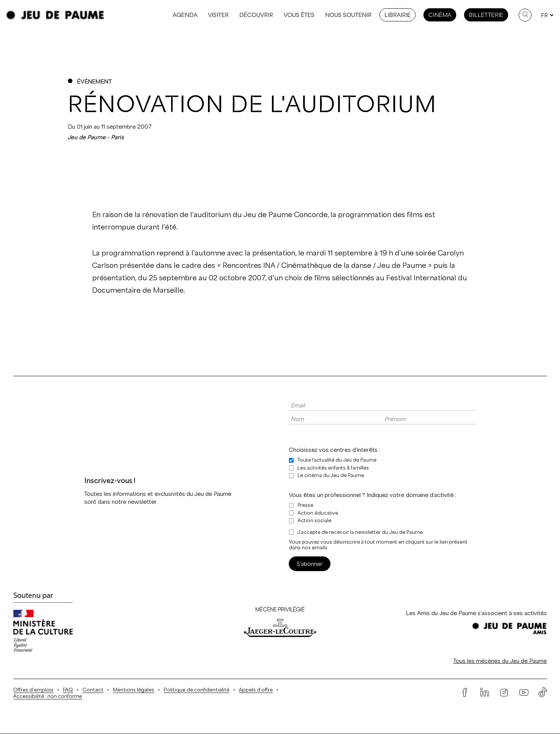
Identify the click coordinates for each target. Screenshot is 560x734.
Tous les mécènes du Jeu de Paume (500, 661)
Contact (93, 690)
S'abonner (310, 564)
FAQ (68, 690)
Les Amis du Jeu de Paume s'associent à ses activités (476, 613)
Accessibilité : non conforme (48, 696)
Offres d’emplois (33, 690)
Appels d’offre (256, 690)
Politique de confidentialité (197, 690)
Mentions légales (134, 690)
